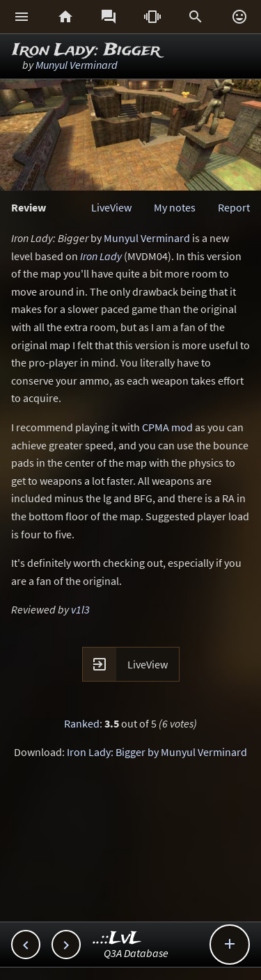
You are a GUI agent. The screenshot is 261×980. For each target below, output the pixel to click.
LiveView (111, 207)
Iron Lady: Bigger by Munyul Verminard (157, 752)
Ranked (82, 723)
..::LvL (117, 939)
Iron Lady (101, 256)
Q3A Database (136, 953)
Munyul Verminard (77, 65)
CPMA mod (167, 427)
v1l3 (80, 609)
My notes (175, 207)
